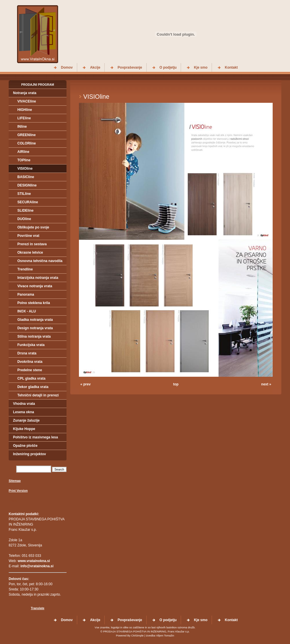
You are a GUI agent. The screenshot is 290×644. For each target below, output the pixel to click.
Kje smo (201, 67)
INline (22, 127)
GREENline (26, 135)
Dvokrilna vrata (30, 362)
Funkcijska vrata (31, 345)
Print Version (18, 491)
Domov (67, 67)
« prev (85, 384)
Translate (38, 608)
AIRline (23, 152)
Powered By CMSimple (130, 636)
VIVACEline (27, 101)
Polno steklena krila (34, 303)
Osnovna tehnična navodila (40, 261)
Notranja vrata (25, 93)
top (176, 384)
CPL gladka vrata (31, 378)
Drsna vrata (27, 353)
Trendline (25, 269)
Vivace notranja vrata (35, 286)
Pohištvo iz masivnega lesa (35, 437)
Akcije (95, 67)
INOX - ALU (27, 311)
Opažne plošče (25, 446)
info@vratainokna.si (37, 566)
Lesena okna (24, 412)
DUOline (24, 219)
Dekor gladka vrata (33, 387)
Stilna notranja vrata (34, 336)
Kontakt (231, 67)
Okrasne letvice (30, 253)
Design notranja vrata (35, 328)
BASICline (26, 177)
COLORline (27, 143)
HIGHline (25, 110)
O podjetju (168, 67)
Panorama (26, 294)
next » (266, 384)
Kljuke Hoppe (24, 429)
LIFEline (24, 118)
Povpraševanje (130, 67)
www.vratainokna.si (34, 561)
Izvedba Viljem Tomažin (160, 636)
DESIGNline (27, 185)
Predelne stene (30, 370)
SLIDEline (25, 211)
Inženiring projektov (29, 454)
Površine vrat (28, 236)
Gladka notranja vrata (35, 320)
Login (13, 500)
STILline (24, 194)
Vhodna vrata (24, 404)
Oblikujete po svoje (33, 227)
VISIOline (25, 169)
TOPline (24, 160)
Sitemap (15, 481)
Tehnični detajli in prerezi (38, 395)
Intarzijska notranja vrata (38, 278)
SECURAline (28, 202)
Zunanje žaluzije (26, 420)
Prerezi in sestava (32, 244)
